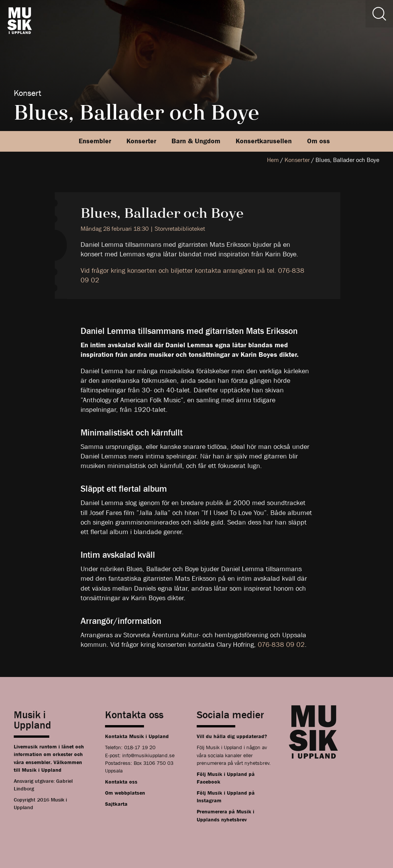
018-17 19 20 (140, 747)
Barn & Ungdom (196, 141)
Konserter (141, 141)
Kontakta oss (121, 782)
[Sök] (379, 14)
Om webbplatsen (125, 793)
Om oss (319, 141)
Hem (273, 160)
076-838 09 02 (281, 645)
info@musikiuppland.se (148, 755)
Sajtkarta (116, 804)
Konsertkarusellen (264, 141)
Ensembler (95, 141)
